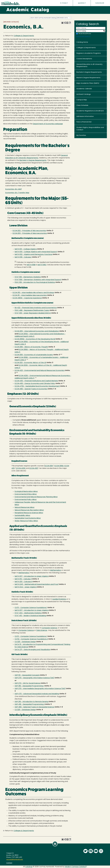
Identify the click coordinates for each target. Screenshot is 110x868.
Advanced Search (83, 37)
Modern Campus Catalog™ (76, 867)
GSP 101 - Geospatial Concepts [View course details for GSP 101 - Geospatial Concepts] (27, 675)
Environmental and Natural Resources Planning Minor (36, 497)
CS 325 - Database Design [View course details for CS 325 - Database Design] (25, 642)
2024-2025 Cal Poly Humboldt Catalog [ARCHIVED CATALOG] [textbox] (51, 18)
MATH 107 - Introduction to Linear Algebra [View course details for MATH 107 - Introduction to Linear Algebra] (32, 576)
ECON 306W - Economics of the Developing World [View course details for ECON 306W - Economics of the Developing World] (35, 339)
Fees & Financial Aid (84, 122)
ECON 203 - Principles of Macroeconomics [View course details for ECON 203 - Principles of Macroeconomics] (30, 233)
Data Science (42, 630)
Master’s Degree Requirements (88, 78)
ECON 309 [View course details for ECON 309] (49, 466)
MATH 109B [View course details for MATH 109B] (31, 265)
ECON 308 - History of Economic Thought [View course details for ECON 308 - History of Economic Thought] (31, 347)
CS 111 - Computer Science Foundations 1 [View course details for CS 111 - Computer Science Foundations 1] (31, 608)
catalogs (29, 867)
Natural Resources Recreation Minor (29, 510)
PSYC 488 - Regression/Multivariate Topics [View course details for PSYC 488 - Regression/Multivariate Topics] (32, 310)
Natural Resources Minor (25, 507)
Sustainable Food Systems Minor (28, 518)
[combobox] (50, 18)
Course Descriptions (84, 59)
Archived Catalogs (84, 94)
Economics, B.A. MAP (14, 189)
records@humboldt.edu (15, 860)
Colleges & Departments (24, 36)
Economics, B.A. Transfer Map (17, 193)
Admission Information (85, 117)
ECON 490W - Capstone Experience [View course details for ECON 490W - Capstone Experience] (27, 298)
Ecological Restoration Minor (26, 492)
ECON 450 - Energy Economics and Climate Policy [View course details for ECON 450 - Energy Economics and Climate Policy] (35, 384)
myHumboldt (100, 3)
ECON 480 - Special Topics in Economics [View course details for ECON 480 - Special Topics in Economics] (31, 389)
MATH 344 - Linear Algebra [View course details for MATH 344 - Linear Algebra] (26, 587)
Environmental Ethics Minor (26, 494)
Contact (9, 863)
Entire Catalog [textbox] (81, 28)
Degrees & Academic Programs (89, 53)
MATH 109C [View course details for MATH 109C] (42, 265)
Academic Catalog (28, 10)
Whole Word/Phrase (85, 34)
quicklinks (82, 3)
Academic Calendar (84, 89)
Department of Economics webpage (48, 124)
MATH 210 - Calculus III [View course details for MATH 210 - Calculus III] (24, 582)
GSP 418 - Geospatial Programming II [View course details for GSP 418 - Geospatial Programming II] (30, 704)
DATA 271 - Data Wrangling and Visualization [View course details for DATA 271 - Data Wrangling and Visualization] (33, 650)
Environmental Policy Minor (26, 500)
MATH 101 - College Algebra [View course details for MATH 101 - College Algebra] (26, 249)
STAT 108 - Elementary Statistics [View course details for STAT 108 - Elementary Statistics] (28, 277)
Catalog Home (82, 42)
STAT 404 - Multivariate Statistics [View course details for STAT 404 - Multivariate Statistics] (28, 613)
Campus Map (82, 100)
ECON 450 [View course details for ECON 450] (34, 468)
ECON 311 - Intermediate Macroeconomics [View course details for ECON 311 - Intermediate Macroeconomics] (30, 295)
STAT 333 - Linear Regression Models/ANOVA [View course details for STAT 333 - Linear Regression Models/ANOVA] (33, 313)
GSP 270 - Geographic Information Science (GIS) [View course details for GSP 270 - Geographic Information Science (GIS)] (34, 678)
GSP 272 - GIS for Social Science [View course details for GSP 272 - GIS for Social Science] (28, 683)
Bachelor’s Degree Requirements (89, 72)
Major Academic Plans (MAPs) (88, 83)
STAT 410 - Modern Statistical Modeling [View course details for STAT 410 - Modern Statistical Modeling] (30, 616)
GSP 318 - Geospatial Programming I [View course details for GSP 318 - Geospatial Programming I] (29, 686)
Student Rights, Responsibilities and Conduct (90, 129)
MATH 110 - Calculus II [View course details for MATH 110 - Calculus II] (23, 579)
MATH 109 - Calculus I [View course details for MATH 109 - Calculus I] (23, 257)
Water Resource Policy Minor (26, 521)
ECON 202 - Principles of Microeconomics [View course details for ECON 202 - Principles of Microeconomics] (29, 231)
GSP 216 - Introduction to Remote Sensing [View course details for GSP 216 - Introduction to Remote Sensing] (31, 702)
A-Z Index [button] (64, 3)
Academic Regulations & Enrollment (90, 111)
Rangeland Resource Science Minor (29, 513)
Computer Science (49, 628)
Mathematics (56, 570)
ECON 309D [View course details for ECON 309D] (59, 466)
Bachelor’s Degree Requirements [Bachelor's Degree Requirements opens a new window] (33, 160)
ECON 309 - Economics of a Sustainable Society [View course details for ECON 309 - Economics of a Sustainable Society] (34, 355)
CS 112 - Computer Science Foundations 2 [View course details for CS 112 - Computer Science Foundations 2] (31, 639)
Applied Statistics (59, 599)
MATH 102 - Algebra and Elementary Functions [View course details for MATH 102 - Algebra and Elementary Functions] (33, 255)
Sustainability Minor (22, 516)
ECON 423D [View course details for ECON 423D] (21, 468)
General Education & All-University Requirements (89, 66)
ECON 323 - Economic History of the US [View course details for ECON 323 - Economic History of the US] (30, 363)
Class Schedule (82, 105)
